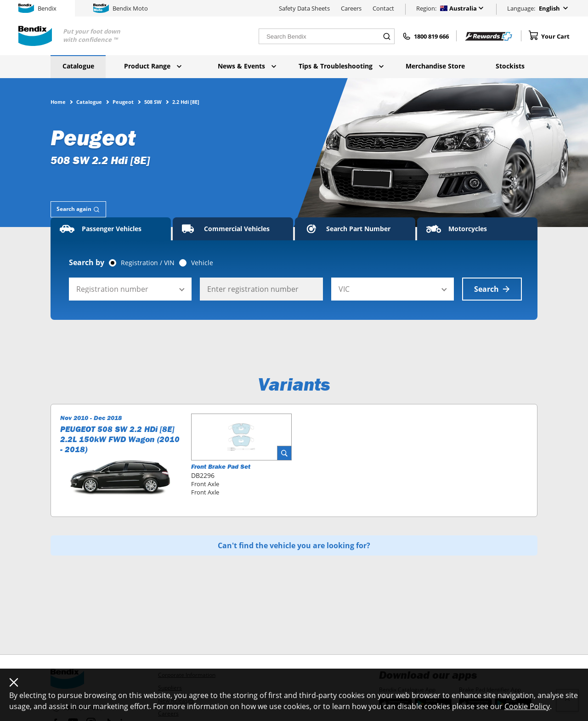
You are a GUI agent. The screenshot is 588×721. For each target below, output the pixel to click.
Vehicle (202, 263)
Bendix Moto (121, 8)
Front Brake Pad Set (221, 466)
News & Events (247, 66)
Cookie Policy (527, 706)
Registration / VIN (148, 263)
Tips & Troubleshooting (341, 66)
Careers (351, 8)
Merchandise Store (435, 66)
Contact (383, 8)
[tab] (78, 209)
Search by (87, 262)
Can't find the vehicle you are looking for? (294, 545)
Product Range (153, 66)
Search (492, 289)
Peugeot (123, 102)
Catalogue (78, 66)
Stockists (510, 66)
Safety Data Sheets (304, 8)
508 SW (153, 102)
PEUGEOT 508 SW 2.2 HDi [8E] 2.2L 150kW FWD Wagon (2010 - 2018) (120, 439)
